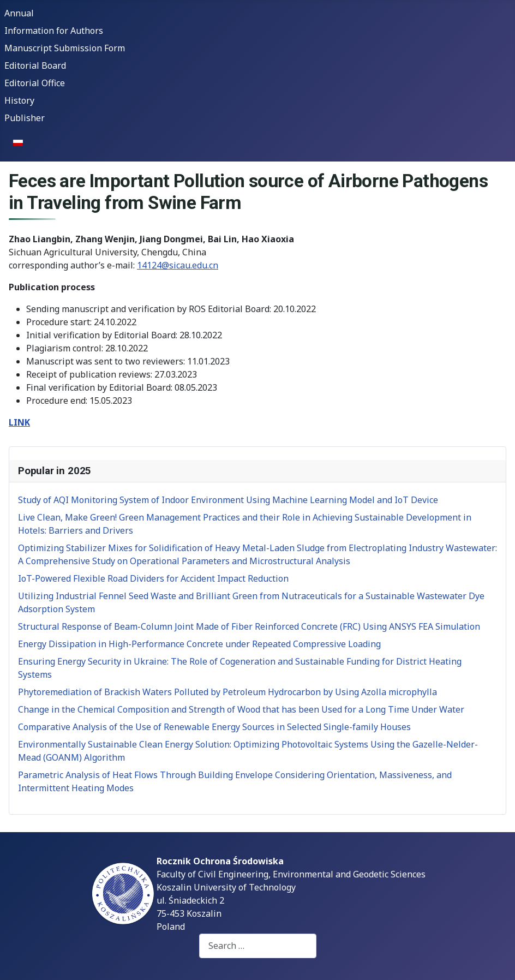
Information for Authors (54, 31)
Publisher (25, 118)
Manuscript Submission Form (65, 48)
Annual (19, 13)
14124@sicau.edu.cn (178, 265)
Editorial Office (35, 83)
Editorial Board (35, 65)
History (19, 100)
